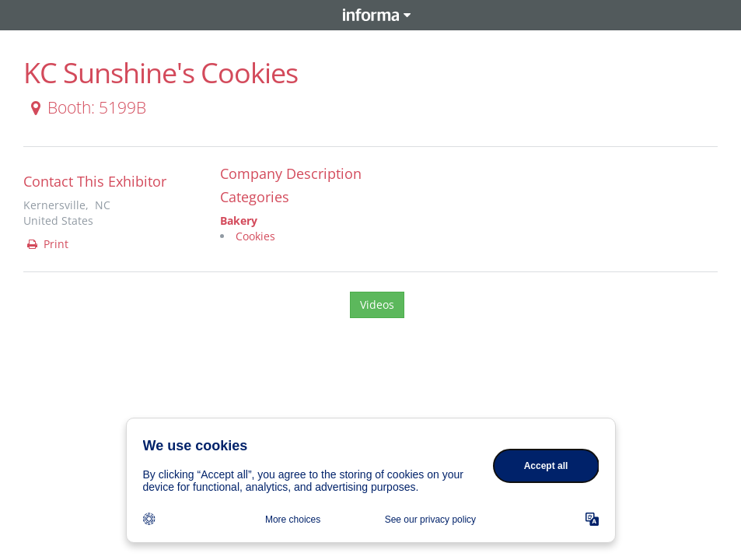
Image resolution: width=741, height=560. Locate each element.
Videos (377, 304)
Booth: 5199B (86, 107)
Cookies (255, 236)
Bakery (239, 220)
